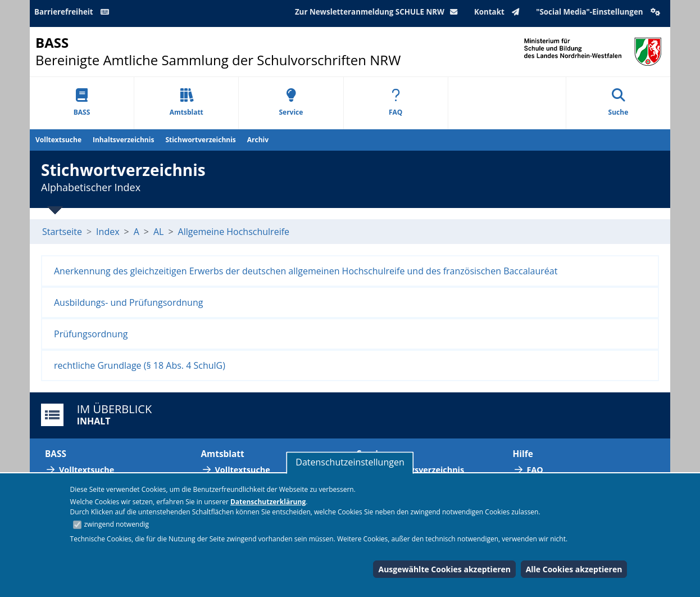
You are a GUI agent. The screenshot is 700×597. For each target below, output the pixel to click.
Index (108, 232)
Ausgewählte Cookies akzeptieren (444, 569)
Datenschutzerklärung (268, 502)
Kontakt (499, 12)
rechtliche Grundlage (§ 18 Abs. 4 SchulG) (140, 365)
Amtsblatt (187, 103)
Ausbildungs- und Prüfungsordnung (128, 302)
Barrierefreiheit (74, 12)
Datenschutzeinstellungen (350, 462)
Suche (619, 103)
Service (291, 103)
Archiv (258, 140)
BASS (82, 103)
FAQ (396, 103)
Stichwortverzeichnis (200, 140)
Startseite (62, 232)
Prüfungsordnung (91, 334)
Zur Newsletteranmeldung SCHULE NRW (379, 12)
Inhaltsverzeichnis (123, 140)
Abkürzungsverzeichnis (417, 470)
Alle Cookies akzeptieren (574, 569)
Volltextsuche (58, 140)
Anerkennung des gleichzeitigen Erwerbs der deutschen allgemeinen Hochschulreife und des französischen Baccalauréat (306, 271)
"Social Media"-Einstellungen (599, 12)
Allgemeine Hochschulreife (234, 232)
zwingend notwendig (117, 524)
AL (158, 232)
